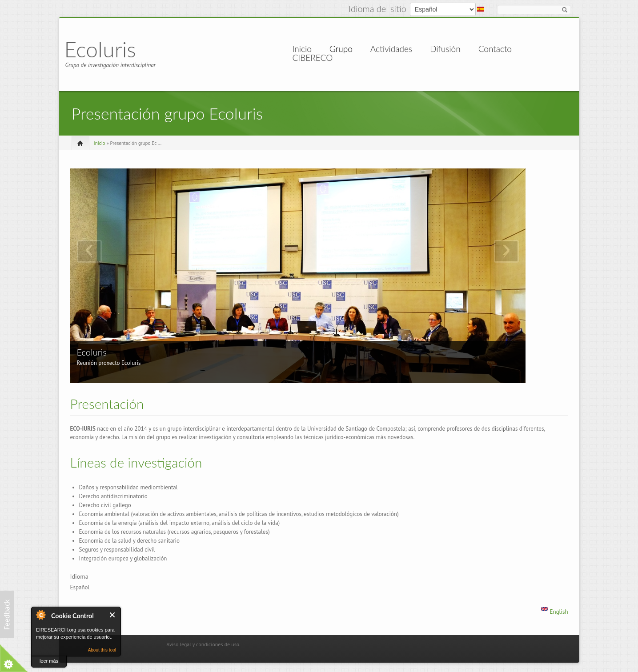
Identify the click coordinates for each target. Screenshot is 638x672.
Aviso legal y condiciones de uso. (203, 644)
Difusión (445, 49)
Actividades (391, 49)
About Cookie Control (40, 615)
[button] (7, 614)
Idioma (79, 576)
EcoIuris (100, 49)
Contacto (495, 49)
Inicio (302, 49)
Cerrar (113, 615)
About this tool (102, 650)
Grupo (341, 49)
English (554, 612)
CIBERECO (313, 58)
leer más (49, 661)
